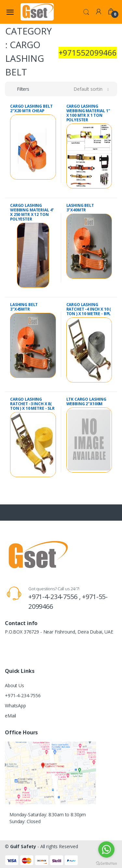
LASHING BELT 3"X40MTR (80, 208)
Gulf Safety (23, 846)
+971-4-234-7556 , (55, 597)
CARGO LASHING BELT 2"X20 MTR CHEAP (31, 108)
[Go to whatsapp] (106, 849)
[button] (86, 11)
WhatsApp (15, 706)
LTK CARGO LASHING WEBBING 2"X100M (87, 401)
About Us (14, 685)
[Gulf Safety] (37, 12)
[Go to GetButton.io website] (106, 862)
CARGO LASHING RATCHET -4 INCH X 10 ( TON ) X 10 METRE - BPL (89, 309)
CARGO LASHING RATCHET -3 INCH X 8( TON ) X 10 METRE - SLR (32, 404)
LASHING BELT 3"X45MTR (24, 307)
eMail (10, 716)
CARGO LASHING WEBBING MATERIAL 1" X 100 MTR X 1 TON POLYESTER (88, 113)
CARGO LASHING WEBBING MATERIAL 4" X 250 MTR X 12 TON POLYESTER (32, 212)
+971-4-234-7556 (23, 695)
